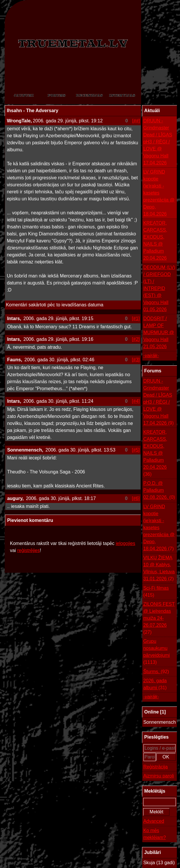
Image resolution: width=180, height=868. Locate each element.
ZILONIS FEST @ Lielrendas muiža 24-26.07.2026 (159, 619)
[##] (136, 121)
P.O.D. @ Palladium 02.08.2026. (159, 491)
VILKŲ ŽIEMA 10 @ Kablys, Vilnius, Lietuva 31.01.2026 (159, 569)
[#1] (136, 318)
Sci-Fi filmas (156, 592)
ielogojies (126, 543)
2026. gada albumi (155, 685)
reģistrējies (28, 550)
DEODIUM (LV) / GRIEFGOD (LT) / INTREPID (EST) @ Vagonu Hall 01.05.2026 (159, 288)
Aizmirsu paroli (159, 776)
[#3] (136, 360)
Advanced (154, 821)
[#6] (136, 498)
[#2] (136, 339)
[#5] (136, 450)
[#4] (136, 401)
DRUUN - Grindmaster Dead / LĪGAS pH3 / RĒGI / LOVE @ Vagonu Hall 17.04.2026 (158, 142)
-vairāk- (151, 356)
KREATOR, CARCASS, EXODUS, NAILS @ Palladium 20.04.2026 (155, 241)
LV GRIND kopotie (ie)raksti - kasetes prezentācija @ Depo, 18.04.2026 (159, 193)
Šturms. (156, 672)
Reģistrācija (155, 767)
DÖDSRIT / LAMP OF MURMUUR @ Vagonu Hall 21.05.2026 (159, 333)
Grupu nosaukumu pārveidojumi (156, 652)
